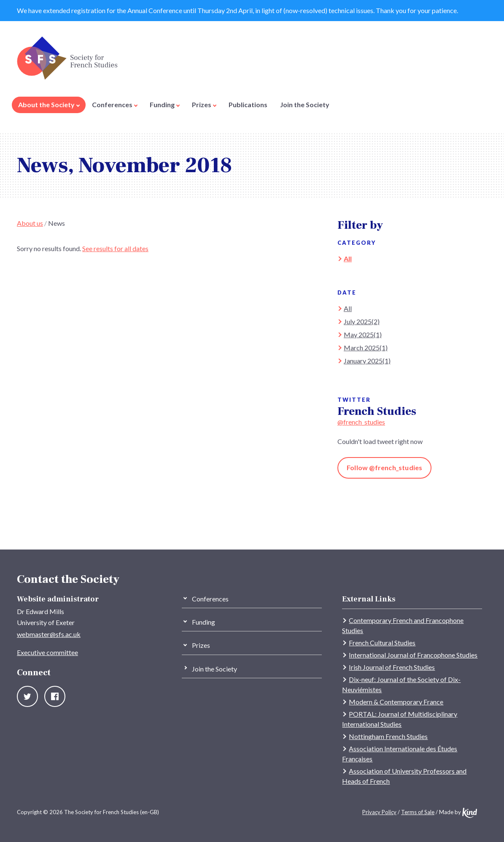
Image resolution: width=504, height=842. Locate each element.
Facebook (55, 696)
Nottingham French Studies (388, 736)
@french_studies (361, 422)
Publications (248, 104)
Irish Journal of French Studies (392, 667)
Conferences (115, 104)
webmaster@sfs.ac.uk (49, 634)
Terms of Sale (418, 812)
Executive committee (47, 652)
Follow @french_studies (384, 467)
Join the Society (305, 104)
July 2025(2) (362, 321)
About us (30, 223)
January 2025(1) (367, 361)
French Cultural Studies (382, 643)
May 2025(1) (363, 334)
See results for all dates (115, 248)
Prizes (204, 104)
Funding (165, 104)
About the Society (49, 104)
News (57, 223)
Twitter (27, 696)
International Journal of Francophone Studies (413, 655)
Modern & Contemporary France (396, 702)
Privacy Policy (379, 812)
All (348, 259)
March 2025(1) (366, 348)
